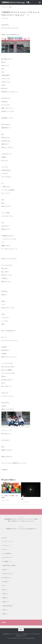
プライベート (5, 7)
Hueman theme (30, 638)
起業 (4, 602)
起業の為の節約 (7, 606)
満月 (22, 499)
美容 (10, 7)
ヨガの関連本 (7, 553)
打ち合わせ (6, 578)
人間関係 (6, 561)
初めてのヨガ (7, 574)
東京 (4, 590)
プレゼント (6, 545)
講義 (4, 598)
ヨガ (4, 549)
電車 (4, 610)
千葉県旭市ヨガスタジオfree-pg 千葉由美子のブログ (16, 2)
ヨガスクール (7, 557)
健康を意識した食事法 (9, 566)
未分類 (5, 582)
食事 (4, 614)
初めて (5, 570)
